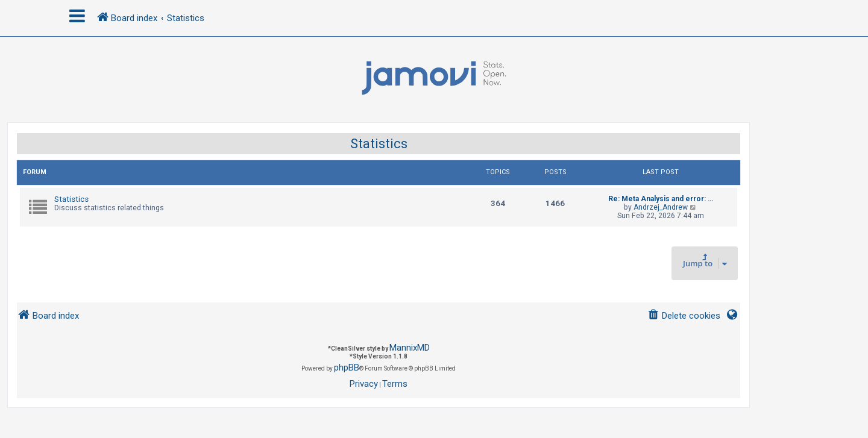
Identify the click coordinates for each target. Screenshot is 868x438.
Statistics (379, 144)
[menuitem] (684, 316)
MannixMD (410, 348)
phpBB (347, 368)
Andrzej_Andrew (661, 207)
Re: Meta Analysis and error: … (661, 199)
